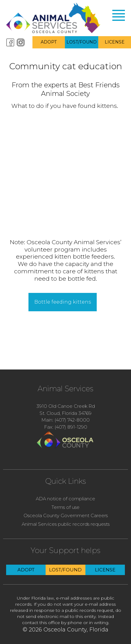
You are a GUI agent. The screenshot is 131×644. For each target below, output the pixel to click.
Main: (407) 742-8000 (65, 420)
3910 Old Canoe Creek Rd (66, 406)
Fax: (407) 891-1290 (66, 427)
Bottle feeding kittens (63, 302)
